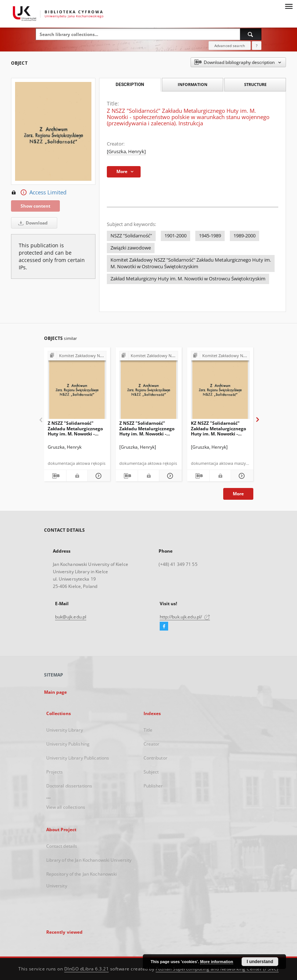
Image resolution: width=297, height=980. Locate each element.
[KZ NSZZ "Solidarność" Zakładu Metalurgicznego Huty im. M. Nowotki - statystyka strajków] (220, 387)
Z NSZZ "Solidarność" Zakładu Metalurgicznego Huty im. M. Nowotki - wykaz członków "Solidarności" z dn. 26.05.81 (147, 428)
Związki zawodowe (131, 248)
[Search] (251, 34)
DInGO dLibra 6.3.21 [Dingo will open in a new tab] (87, 969)
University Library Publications (78, 758)
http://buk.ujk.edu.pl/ (185, 617)
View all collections (66, 807)
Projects (55, 772)
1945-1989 (210, 236)
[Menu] (289, 6)
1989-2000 (245, 236)
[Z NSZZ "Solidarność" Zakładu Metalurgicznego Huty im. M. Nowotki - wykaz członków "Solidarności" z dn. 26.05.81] (149, 387)
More (238, 494)
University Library (65, 730)
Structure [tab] (255, 84)
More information (217, 962)
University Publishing (68, 744)
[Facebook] (164, 627)
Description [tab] (130, 85)
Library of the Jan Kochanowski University (89, 860)
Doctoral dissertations (69, 786)
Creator (152, 744)
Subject (151, 772)
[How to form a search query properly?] (257, 46)
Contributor (155, 758)
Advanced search (230, 46)
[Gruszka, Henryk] (126, 152)
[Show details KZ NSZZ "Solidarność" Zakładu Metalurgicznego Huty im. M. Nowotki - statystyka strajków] (241, 476)
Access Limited (39, 193)
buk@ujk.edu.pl (71, 617)
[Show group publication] (77, 356)
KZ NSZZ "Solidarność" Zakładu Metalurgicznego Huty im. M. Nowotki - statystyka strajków (218, 428)
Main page (56, 692)
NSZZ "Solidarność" (131, 236)
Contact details (62, 846)
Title (148, 730)
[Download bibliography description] (55, 476)
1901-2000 (175, 236)
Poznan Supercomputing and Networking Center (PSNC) (217, 969)
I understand (260, 962)
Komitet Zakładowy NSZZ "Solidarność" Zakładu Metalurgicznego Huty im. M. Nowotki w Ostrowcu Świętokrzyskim (191, 263)
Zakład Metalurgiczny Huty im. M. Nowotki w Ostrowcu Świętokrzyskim (188, 279)
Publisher (153, 786)
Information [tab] (193, 84)
